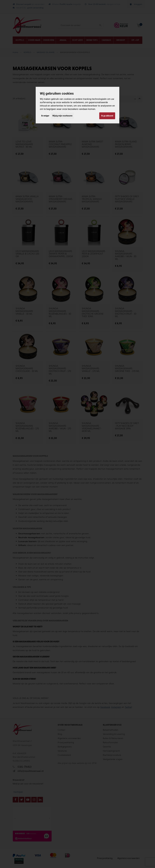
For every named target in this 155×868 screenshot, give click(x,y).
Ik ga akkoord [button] (107, 116)
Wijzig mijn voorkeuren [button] (62, 116)
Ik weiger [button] (45, 116)
